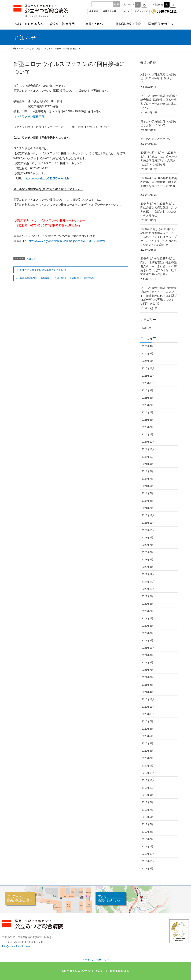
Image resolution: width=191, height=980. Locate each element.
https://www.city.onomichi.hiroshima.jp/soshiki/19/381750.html (67, 241)
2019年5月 (147, 824)
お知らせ (31, 259)
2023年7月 (147, 545)
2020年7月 (147, 721)
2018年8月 (147, 869)
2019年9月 (147, 795)
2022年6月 (147, 618)
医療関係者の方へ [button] (161, 24)
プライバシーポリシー (95, 960)
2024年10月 (148, 457)
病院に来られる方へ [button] (30, 24)
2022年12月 (148, 574)
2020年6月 (147, 729)
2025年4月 (147, 420)
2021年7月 (147, 670)
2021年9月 (147, 655)
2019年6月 (147, 817)
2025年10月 (148, 383)
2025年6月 (147, 412)
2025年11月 (148, 376)
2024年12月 (148, 442)
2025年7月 (147, 405)
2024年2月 (147, 508)
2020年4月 (147, 743)
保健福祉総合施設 (128, 24)
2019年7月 (147, 810)
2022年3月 (147, 633)
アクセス (125, 11)
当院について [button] (95, 24)
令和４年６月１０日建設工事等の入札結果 (43, 270)
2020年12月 (148, 699)
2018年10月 (148, 861)
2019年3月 (147, 832)
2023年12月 (148, 515)
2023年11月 (148, 523)
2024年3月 (147, 501)
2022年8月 (147, 604)
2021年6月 (147, 677)
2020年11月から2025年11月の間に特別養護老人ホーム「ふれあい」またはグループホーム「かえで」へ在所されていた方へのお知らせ (159, 237)
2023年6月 (147, 552)
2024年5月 (147, 493)
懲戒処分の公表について (156, 139)
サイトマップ (141, 11)
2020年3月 (147, 751)
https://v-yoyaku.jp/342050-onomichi (47, 179)
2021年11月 (148, 648)
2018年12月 (148, 854)
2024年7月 (147, 479)
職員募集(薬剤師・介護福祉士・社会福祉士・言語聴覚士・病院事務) (57, 278)
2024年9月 (147, 464)
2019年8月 (147, 802)
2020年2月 (147, 758)
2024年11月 (148, 449)
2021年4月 (147, 692)
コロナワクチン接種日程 (29, 116)
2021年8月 (147, 662)
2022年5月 (147, 626)
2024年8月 (147, 471)
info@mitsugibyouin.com (16, 946)
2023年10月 (148, 530)
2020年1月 (147, 766)
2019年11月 (148, 780)
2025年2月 (147, 427)
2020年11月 (148, 707)
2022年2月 (147, 640)
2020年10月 (148, 714)
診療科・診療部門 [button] (63, 24)
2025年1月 (147, 434)
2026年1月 (147, 361)
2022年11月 (148, 582)
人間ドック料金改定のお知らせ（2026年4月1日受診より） (159, 78)
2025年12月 (148, 368)
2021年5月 (147, 685)
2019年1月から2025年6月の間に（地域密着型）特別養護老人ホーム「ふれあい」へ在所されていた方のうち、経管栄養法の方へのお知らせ (159, 266)
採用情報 (94, 11)
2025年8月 (147, 398)
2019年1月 (147, 846)
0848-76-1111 (167, 11)
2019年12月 (148, 773)
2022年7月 (147, 611)
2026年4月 (147, 346)
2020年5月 (147, 736)
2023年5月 (147, 560)
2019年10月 (148, 788)
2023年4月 (147, 567)
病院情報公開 (109, 11)
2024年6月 (147, 486)
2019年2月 (147, 839)
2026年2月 (147, 354)
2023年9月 (147, 538)
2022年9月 (147, 596)
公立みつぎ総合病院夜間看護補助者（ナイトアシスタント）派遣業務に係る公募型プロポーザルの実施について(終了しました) (159, 296)
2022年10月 (148, 589)
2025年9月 (147, 390)
